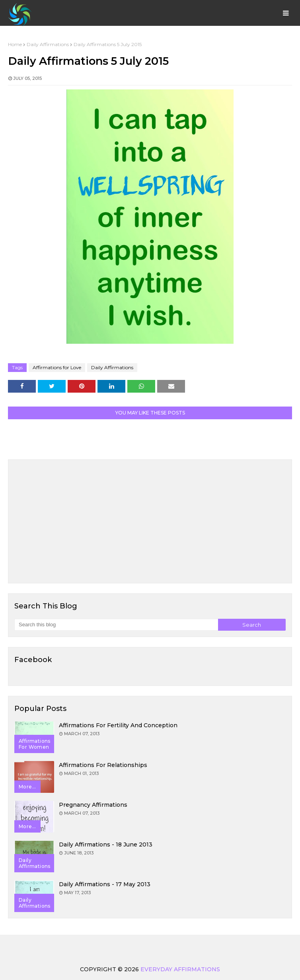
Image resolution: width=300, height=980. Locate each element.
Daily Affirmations (48, 44)
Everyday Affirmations (180, 969)
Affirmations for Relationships (103, 765)
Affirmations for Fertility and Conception (118, 725)
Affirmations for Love (57, 367)
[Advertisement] (150, 521)
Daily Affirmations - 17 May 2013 (105, 884)
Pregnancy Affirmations (93, 805)
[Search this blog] (116, 625)
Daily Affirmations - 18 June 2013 (106, 844)
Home (15, 44)
